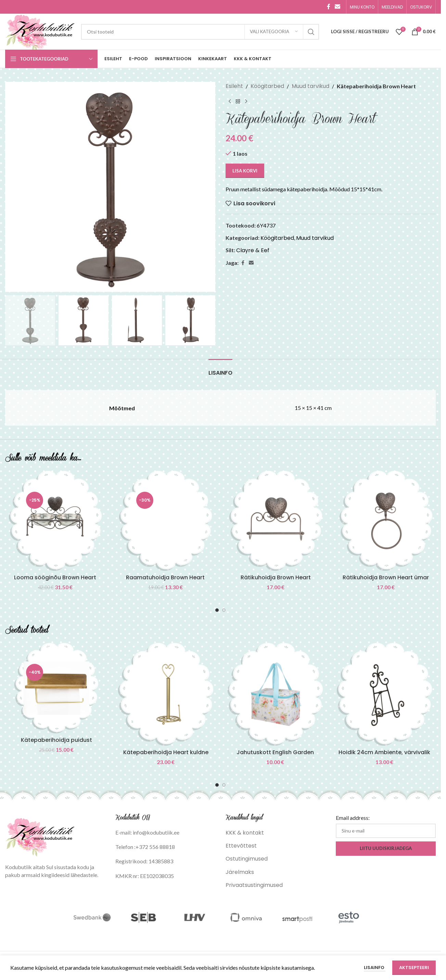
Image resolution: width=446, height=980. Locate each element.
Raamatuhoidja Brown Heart (165, 577)
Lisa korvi (245, 171)
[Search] (200, 32)
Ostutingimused (247, 859)
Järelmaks (240, 872)
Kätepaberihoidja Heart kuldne (166, 752)
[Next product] (246, 102)
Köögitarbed (267, 86)
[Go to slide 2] (224, 610)
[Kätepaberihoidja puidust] (56, 688)
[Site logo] (40, 31)
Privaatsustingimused (254, 885)
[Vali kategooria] (274, 32)
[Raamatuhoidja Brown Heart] (165, 521)
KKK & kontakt (245, 833)
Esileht (234, 86)
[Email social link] (338, 7)
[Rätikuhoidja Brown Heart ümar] (386, 521)
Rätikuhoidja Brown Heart (276, 577)
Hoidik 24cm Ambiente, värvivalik (384, 752)
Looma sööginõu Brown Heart (55, 577)
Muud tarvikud (310, 86)
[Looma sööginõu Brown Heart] (55, 521)
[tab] (220, 369)
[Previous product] (230, 102)
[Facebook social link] (329, 7)
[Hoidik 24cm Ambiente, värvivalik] (385, 694)
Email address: (353, 818)
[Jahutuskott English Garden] (275, 694)
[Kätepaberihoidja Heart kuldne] (166, 694)
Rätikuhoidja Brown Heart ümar (386, 577)
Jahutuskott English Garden (275, 752)
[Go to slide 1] (217, 610)
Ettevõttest (241, 846)
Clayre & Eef (253, 250)
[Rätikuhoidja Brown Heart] (276, 521)
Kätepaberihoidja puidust (56, 740)
